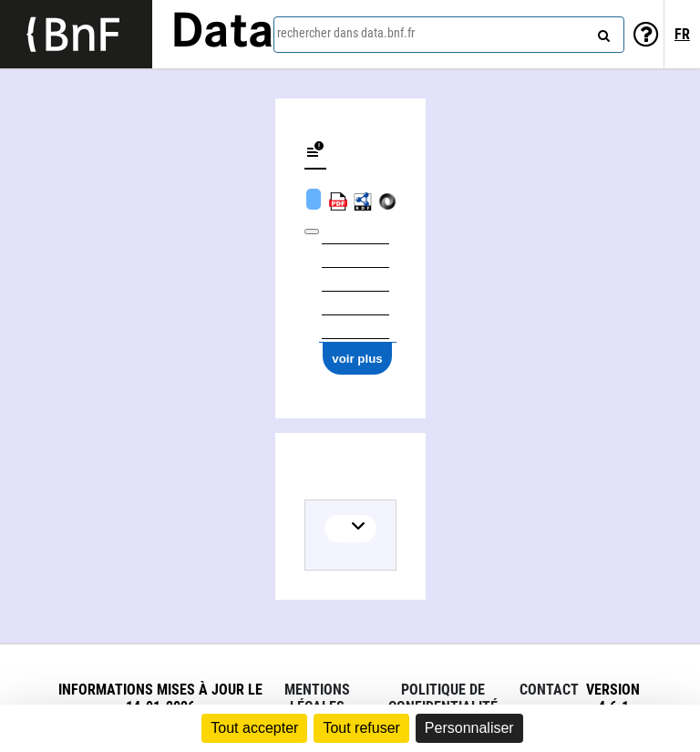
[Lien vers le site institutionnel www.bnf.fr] (76, 34)
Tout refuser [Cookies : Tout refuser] (361, 728)
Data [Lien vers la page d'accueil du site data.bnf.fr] (222, 34)
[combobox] (449, 35)
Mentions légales (317, 698)
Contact (549, 690)
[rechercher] (602, 32)
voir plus (357, 359)
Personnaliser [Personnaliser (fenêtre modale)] (469, 728)
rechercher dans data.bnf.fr (346, 33)
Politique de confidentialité (443, 698)
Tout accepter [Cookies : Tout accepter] (254, 728)
